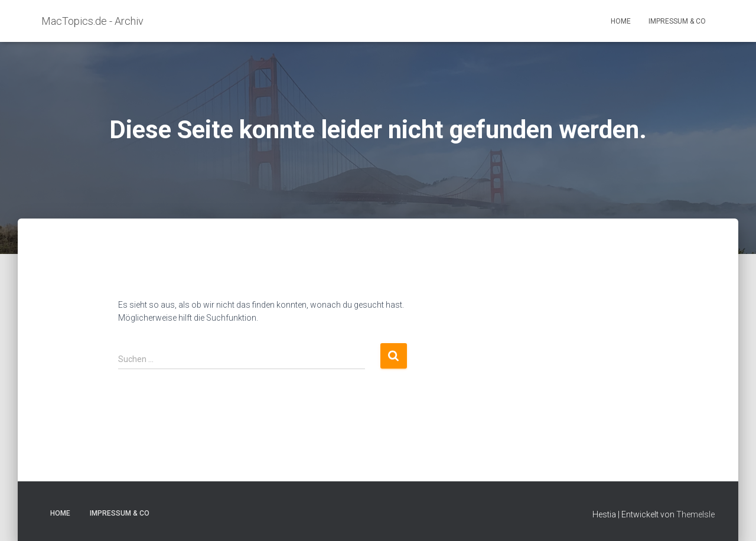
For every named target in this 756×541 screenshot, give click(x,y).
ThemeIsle (695, 514)
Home (621, 21)
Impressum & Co (677, 21)
